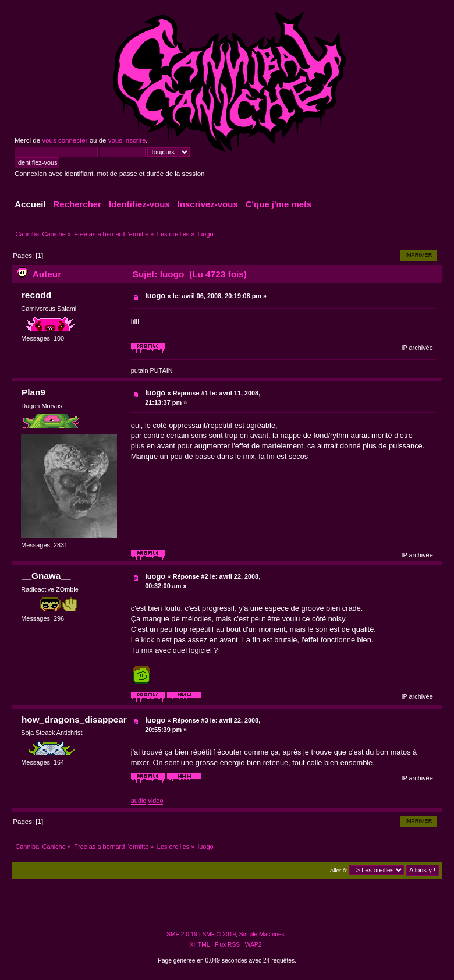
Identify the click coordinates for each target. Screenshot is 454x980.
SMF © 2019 (219, 934)
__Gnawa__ (46, 576)
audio (139, 801)
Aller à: (339, 870)
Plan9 (33, 392)
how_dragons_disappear (74, 719)
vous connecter (65, 140)
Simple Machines (262, 934)
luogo (155, 296)
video (155, 801)
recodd (36, 295)
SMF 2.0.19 (182, 934)
